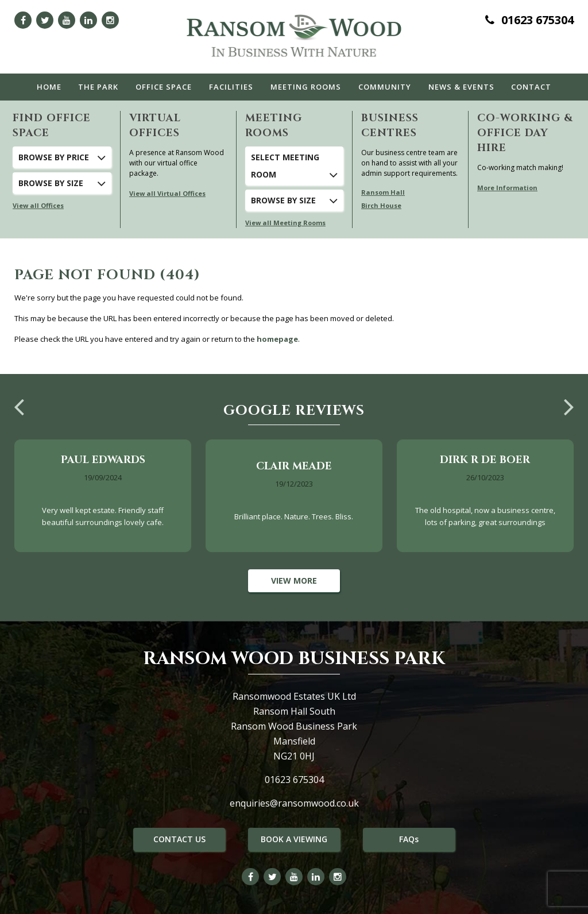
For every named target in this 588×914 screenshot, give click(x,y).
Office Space (164, 87)
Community (385, 87)
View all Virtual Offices (167, 193)
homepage (277, 339)
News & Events (461, 87)
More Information (507, 188)
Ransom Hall (383, 192)
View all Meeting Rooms (285, 223)
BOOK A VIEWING (294, 839)
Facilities (231, 87)
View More (294, 581)
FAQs (409, 839)
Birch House (381, 205)
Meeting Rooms (306, 87)
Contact (531, 87)
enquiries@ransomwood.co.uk (294, 803)
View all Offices (38, 205)
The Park (98, 87)
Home (49, 87)
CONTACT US (179, 839)
